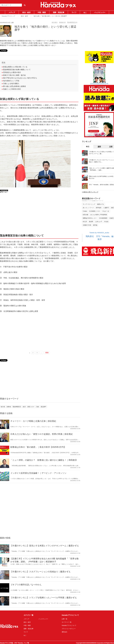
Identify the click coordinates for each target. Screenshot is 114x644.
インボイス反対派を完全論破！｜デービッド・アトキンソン (38, 473)
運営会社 (64, 632)
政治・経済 (26, 12)
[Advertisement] (39, 214)
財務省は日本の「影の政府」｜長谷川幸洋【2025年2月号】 (38, 447)
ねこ (85, 12)
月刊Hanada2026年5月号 (99, 84)
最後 (47, 353)
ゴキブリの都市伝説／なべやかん (26, 585)
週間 (99, 147)
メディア (12, 12)
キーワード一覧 (67, 622)
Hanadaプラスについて (69, 625)
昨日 (88, 147)
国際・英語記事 (59, 12)
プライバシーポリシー (69, 629)
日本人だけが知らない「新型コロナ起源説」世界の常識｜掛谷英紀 (42, 434)
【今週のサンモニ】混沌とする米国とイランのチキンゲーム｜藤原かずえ (45, 546)
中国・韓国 (42, 12)
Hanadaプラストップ (8, 16)
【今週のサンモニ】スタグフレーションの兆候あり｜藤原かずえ (40, 572)
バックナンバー (100, 12)
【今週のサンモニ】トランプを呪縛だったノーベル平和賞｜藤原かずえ (44, 598)
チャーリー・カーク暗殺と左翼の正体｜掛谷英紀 (33, 421)
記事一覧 (64, 619)
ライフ (74, 12)
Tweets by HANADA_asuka (99, 233)
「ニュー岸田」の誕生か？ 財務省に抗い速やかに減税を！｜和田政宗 (44, 460)
